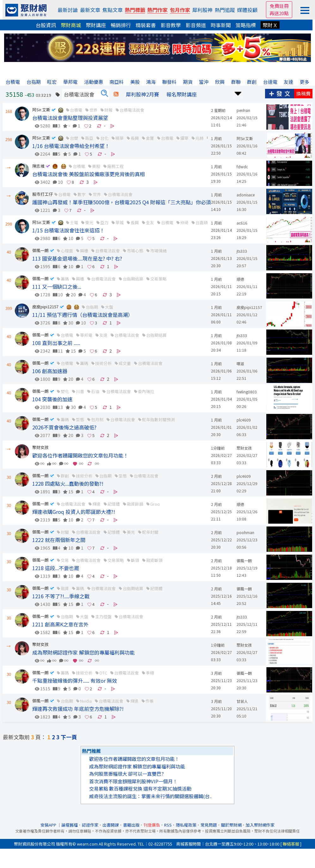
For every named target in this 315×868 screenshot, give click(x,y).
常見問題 (209, 825)
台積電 (76, 110)
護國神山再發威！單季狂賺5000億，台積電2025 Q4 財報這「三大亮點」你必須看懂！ (129, 202)
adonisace (246, 195)
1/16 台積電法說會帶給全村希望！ (71, 146)
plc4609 (244, 420)
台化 (104, 138)
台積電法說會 (132, 110)
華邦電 (86, 335)
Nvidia (86, 701)
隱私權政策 (186, 825)
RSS (168, 825)
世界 (93, 110)
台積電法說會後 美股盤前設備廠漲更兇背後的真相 (89, 174)
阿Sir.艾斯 (41, 110)
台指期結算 (133, 279)
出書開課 (111, 825)
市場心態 (135, 251)
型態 (80, 419)
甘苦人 (242, 701)
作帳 (150, 701)
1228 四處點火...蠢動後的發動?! (68, 483)
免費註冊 (279, 6)
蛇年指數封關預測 (158, 419)
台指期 (92, 307)
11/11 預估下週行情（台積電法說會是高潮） (83, 315)
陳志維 (38, 166)
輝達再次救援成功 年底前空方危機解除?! (78, 709)
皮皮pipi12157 (45, 307)
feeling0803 (247, 392)
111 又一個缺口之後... (57, 286)
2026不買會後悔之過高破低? (64, 427)
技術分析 (103, 363)
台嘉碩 (202, 222)
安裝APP (49, 825)
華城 (120, 222)
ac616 (242, 223)
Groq (155, 504)
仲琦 (184, 222)
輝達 (96, 504)
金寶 (150, 138)
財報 (108, 110)
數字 (82, 194)
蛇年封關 (150, 532)
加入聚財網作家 (260, 825)
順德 (240, 279)
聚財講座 (96, 25)
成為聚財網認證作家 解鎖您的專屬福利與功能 (83, 652)
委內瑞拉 (146, 391)
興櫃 (84, 251)
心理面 (67, 251)
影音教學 (171, 25)
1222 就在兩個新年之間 (59, 540)
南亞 (89, 138)
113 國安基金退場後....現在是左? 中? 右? (77, 258)
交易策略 (158, 279)
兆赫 (200, 138)
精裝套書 (146, 25)
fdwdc (242, 166)
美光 (131, 532)
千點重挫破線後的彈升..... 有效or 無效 (75, 680)
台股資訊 (46, 25)
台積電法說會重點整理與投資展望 (70, 118)
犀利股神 (202, 10)
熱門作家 (157, 10)
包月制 (97, 419)
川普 (80, 391)
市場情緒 (158, 251)
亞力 (104, 222)
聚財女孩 (40, 447)
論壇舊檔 (70, 825)
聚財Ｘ (270, 25)
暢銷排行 (121, 25)
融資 (65, 588)
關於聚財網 (231, 825)
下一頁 (69, 737)
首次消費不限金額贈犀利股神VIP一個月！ (133, 781)
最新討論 (68, 10)
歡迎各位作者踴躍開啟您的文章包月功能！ (80, 455)
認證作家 (90, 825)
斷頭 (135, 560)
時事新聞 (221, 25)
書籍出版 (131, 825)
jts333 (242, 251)
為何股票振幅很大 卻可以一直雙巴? (127, 774)
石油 (95, 391)
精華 (120, 138)
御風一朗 (40, 250)
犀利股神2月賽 (142, 94)
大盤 (109, 307)
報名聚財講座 (182, 94)
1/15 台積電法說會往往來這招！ (68, 230)
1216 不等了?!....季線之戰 (61, 596)
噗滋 (240, 363)
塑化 (65, 391)
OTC (103, 673)
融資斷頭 (154, 560)
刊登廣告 (152, 825)
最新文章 (90, 10)
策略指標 (246, 25)
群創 (65, 476)
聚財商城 (71, 25)
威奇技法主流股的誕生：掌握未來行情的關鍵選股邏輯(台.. (150, 796)
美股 (96, 166)
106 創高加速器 (50, 371)
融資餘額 (135, 504)
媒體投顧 (247, 10)
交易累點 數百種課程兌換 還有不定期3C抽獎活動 (140, 788)
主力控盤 (103, 616)
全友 (150, 222)
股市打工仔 (43, 194)
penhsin (243, 110)
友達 (103, 335)
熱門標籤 (135, 10)
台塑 (74, 138)
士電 (74, 222)
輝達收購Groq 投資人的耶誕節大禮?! (74, 512)
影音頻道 (196, 25)
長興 (135, 138)
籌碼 (65, 279)
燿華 (184, 138)
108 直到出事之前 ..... (56, 343)
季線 (150, 673)
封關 (65, 532)
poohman (245, 532)
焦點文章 (113, 10)
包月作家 (180, 10)
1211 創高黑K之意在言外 (60, 624)
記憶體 (156, 588)
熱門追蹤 (225, 10)
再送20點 (279, 13)
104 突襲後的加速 (52, 399)
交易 (65, 560)
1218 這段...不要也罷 (56, 568)
